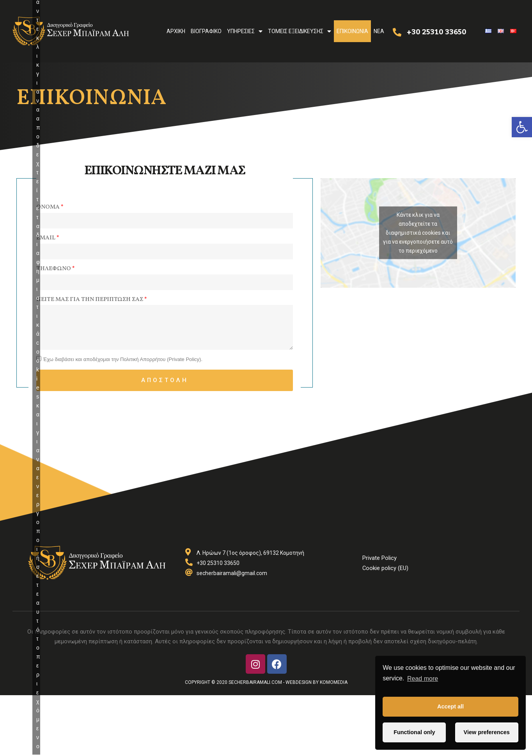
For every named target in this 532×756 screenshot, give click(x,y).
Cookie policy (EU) (386, 570)
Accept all (450, 706)
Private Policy (379, 559)
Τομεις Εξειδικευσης (300, 31)
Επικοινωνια (352, 31)
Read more (423, 679)
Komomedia (334, 684)
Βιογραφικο (206, 31)
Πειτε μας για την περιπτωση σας (90, 300)
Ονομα (48, 207)
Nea (379, 31)
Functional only (414, 732)
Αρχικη (176, 31)
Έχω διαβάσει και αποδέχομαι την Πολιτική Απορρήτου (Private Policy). (123, 361)
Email (46, 238)
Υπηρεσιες (245, 31)
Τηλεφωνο (54, 269)
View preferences (487, 732)
